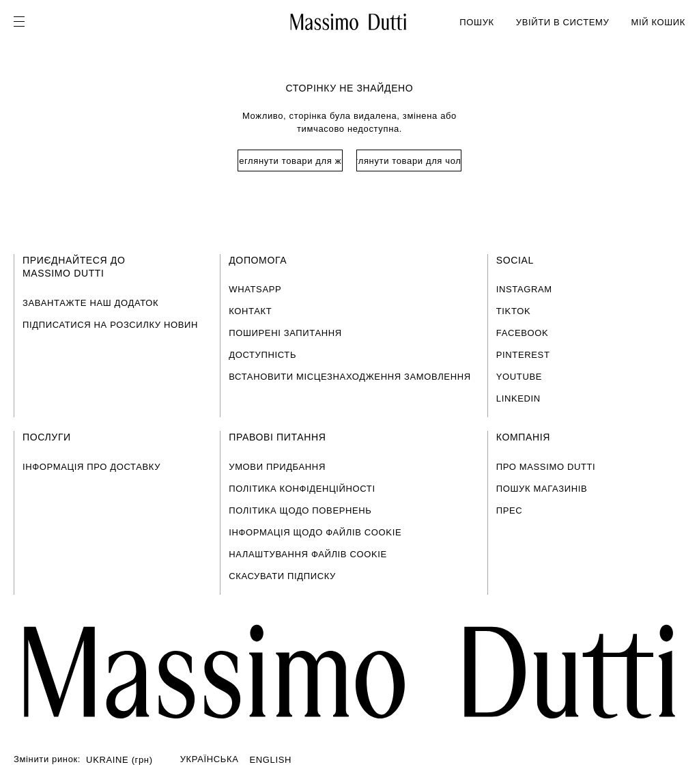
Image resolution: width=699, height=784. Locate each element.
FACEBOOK (523, 333)
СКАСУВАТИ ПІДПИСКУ (282, 576)
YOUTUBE (519, 377)
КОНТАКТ (250, 311)
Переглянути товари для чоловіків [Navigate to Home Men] (409, 161)
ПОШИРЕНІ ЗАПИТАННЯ (285, 333)
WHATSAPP (255, 289)
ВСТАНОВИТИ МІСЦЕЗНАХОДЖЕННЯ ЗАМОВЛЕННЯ (350, 377)
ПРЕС (510, 510)
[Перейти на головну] (348, 22)
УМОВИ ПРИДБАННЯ (277, 467)
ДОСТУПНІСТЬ (262, 355)
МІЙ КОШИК (658, 22)
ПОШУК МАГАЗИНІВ (542, 489)
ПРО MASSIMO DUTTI (546, 467)
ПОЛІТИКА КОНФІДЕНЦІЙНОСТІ (302, 489)
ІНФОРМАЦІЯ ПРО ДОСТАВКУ (91, 467)
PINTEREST (523, 355)
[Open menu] (23, 22)
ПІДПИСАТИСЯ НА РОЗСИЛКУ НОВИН (110, 325)
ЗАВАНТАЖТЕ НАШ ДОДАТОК (90, 303)
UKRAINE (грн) (119, 760)
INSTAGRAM (524, 289)
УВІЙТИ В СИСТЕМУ (563, 22)
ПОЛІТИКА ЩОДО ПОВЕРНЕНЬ (300, 510)
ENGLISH (271, 760)
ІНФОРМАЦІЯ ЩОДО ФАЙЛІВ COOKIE (315, 532)
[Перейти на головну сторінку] (349, 672)
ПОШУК (476, 22)
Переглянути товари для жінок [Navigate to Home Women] (290, 161)
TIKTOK (514, 311)
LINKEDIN (518, 398)
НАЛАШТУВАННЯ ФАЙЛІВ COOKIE (308, 554)
